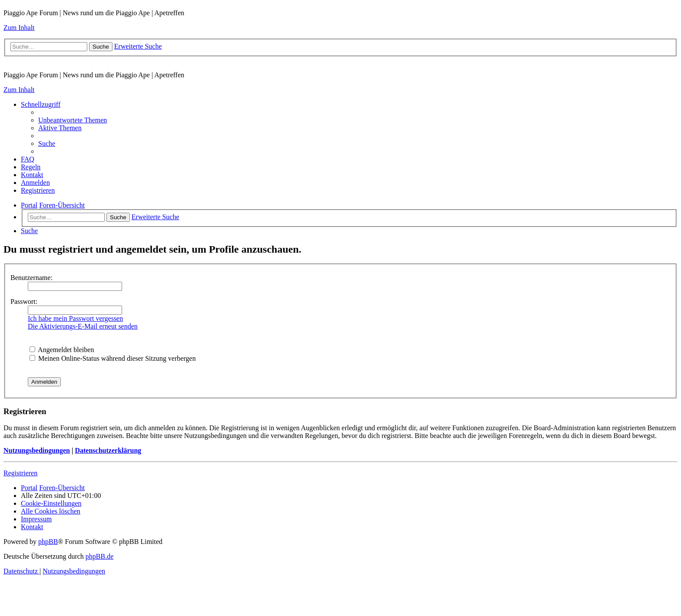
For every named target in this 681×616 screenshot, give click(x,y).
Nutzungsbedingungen (37, 450)
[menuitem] (73, 120)
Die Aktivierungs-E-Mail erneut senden (83, 326)
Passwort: (24, 301)
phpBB (48, 542)
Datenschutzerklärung (108, 450)
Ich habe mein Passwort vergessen (75, 318)
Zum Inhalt (19, 28)
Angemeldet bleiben (62, 350)
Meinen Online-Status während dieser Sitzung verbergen (113, 358)
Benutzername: (31, 278)
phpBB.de (99, 556)
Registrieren (20, 473)
